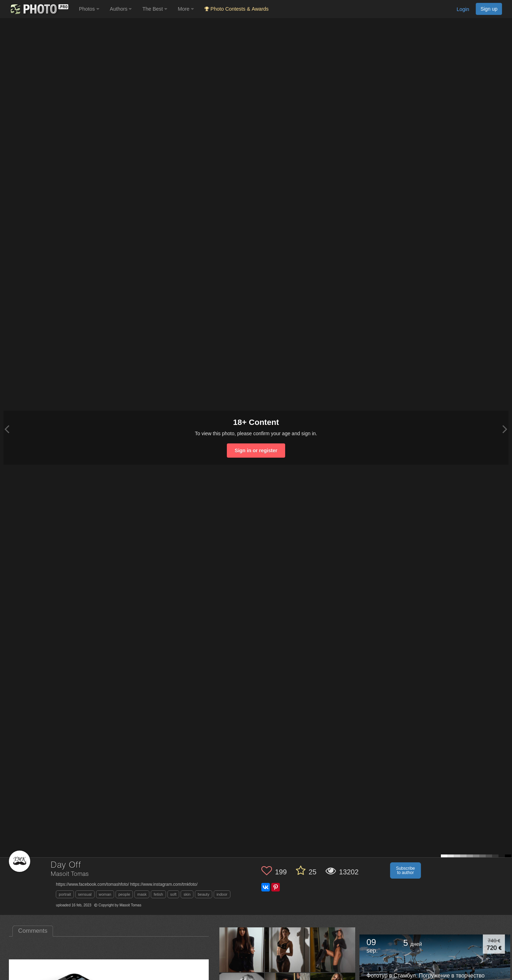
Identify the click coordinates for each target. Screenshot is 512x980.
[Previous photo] (7, 429)
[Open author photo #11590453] (287, 950)
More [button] (186, 9)
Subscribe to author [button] (406, 870)
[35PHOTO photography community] (39, 9)
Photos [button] (89, 9)
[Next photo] (505, 429)
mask (142, 894)
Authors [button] (121, 9)
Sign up (489, 9)
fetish (158, 894)
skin (187, 894)
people (124, 894)
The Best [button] (155, 9)
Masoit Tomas (70, 874)
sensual (85, 894)
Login (463, 9)
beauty (204, 894)
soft (174, 894)
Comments (33, 931)
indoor (222, 894)
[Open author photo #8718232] (333, 950)
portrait (65, 894)
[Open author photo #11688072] (242, 950)
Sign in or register (256, 451)
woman (105, 894)
